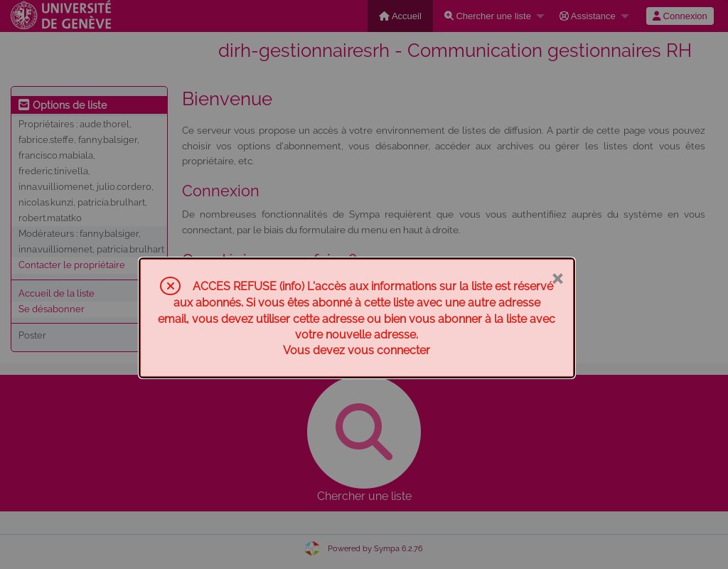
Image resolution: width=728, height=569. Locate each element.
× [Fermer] (557, 277)
